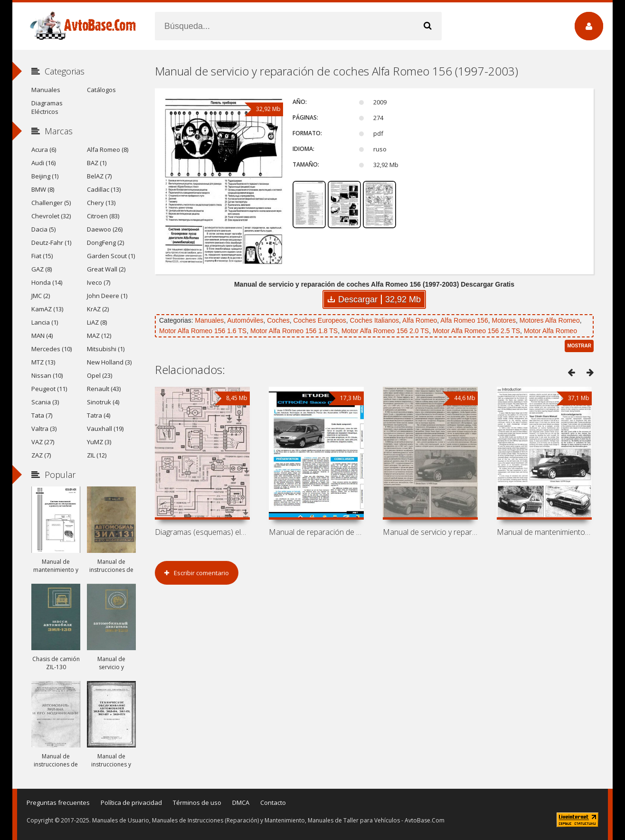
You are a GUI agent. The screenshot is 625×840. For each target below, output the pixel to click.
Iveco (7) (99, 282)
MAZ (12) (99, 336)
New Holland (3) (109, 362)
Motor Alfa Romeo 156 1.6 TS (203, 331)
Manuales (209, 320)
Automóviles (245, 320)
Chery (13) (101, 203)
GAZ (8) (42, 269)
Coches (278, 320)
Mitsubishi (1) (106, 349)
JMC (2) (41, 296)
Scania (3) (45, 402)
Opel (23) (99, 375)
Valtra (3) (44, 429)
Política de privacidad (131, 803)
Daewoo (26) (105, 229)
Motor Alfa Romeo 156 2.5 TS (476, 331)
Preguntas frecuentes (58, 803)
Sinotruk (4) (103, 402)
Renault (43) (104, 389)
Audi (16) (43, 163)
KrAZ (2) (98, 309)
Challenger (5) (51, 203)
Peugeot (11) (49, 389)
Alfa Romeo (420, 320)
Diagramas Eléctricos (47, 107)
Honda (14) (47, 282)
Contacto (273, 803)
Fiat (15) (42, 256)
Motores (504, 320)
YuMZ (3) (99, 442)
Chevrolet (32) (51, 216)
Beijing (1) (45, 176)
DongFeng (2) (105, 243)
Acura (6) (44, 149)
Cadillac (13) (104, 189)
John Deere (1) (107, 296)
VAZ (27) (43, 442)
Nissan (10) (47, 375)
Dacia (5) (43, 229)
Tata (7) (42, 415)
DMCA (241, 803)
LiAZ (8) (97, 322)
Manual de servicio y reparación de (430, 532)
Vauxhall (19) (105, 429)
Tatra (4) (99, 415)
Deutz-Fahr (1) (51, 243)
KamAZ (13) (47, 309)
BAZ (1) (97, 163)
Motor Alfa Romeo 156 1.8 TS (294, 331)
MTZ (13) (43, 362)
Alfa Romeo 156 (464, 320)
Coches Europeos (320, 320)
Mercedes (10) (52, 349)
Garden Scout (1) (111, 256)
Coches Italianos (375, 320)
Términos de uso (197, 803)
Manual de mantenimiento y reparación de (544, 532)
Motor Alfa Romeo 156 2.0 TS (385, 331)
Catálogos (101, 90)
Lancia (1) (45, 322)
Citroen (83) (103, 216)
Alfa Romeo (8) (108, 149)
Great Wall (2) (106, 269)
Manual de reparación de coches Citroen (316, 532)
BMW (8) (43, 189)
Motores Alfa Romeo (550, 320)
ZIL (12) (97, 455)
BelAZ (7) (99, 176)
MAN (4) (42, 336)
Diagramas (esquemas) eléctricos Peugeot (202, 532)
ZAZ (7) (41, 455)
